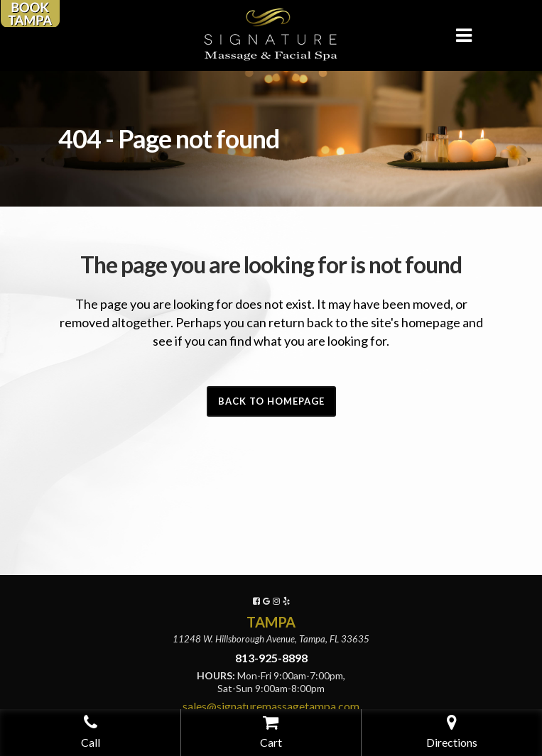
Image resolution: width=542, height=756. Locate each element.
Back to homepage (271, 401)
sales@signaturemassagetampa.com (271, 706)
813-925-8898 (271, 658)
